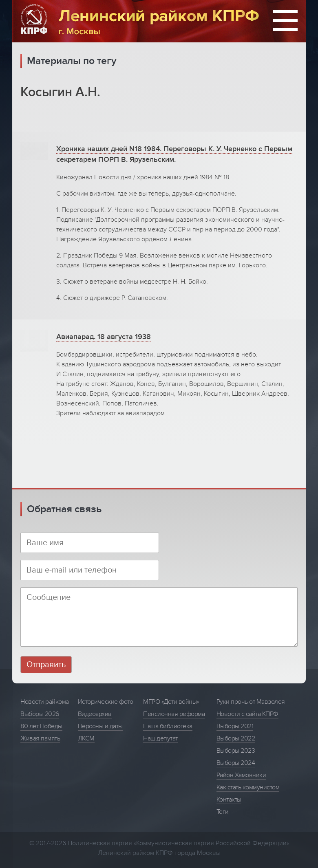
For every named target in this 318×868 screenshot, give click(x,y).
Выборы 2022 (236, 738)
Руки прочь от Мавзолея (251, 702)
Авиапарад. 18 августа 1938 (104, 337)
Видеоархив (95, 714)
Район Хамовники (241, 775)
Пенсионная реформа (174, 714)
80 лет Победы (41, 726)
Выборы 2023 (236, 751)
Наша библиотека (168, 726)
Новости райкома (45, 702)
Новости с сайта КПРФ (247, 714)
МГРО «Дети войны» (171, 702)
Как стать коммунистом (248, 787)
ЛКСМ (86, 738)
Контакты (229, 800)
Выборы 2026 (40, 714)
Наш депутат (160, 738)
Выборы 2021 (235, 726)
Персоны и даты (100, 726)
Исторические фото (106, 702)
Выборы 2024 (236, 763)
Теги (223, 812)
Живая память (40, 738)
